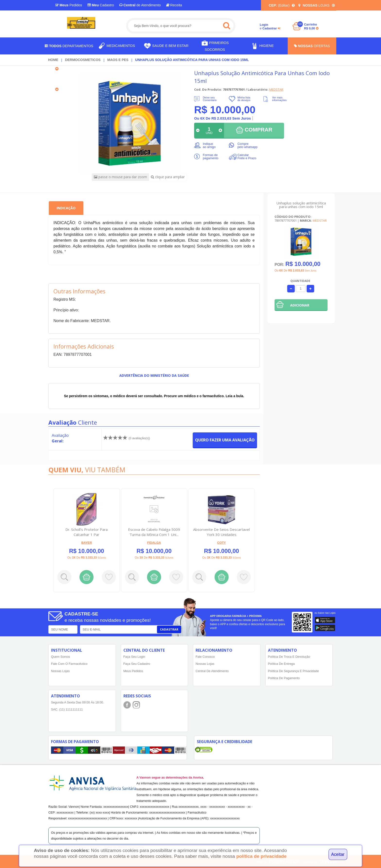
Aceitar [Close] (338, 854)
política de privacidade (261, 856)
